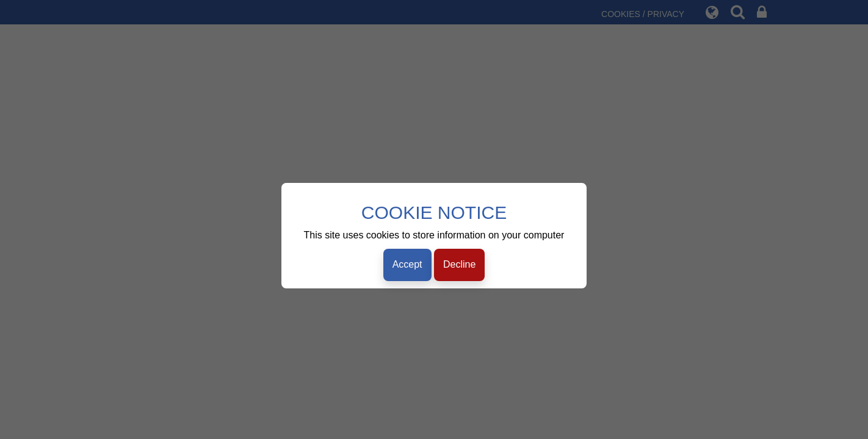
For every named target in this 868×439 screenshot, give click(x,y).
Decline (459, 264)
